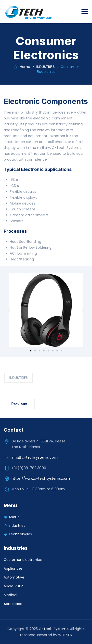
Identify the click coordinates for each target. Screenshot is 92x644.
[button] (9, 310)
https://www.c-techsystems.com (41, 478)
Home (22, 67)
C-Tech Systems (53, 629)
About (14, 517)
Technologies (20, 534)
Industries (17, 526)
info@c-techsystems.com (35, 457)
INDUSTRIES (19, 378)
